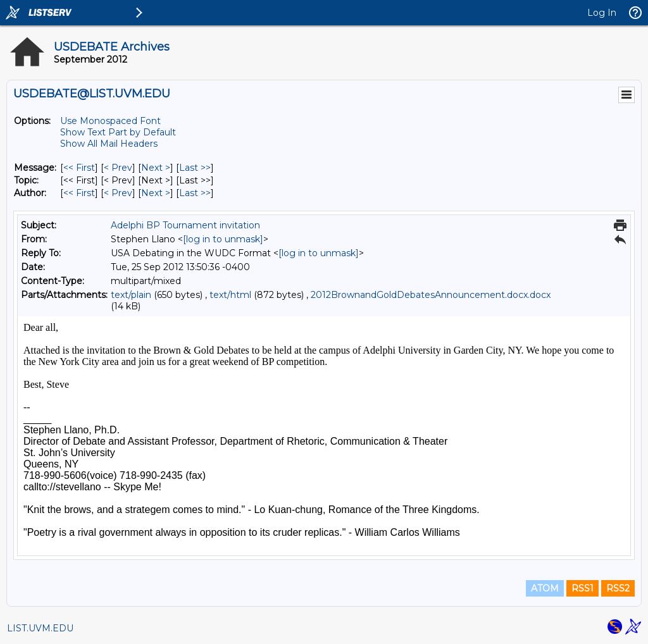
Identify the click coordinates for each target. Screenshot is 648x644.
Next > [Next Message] (156, 168)
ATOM (545, 588)
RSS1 (583, 588)
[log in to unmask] (223, 239)
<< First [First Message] (79, 168)
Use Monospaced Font (110, 121)
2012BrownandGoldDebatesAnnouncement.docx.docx (431, 295)
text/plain (131, 295)
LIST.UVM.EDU (40, 628)
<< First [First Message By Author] (79, 193)
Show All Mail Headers (109, 144)
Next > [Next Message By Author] (156, 193)
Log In (602, 13)
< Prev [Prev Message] (118, 168)
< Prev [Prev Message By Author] (118, 193)
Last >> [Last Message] (195, 168)
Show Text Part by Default (118, 132)
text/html (230, 295)
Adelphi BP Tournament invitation (185, 225)
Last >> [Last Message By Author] (195, 193)
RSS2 (618, 588)
